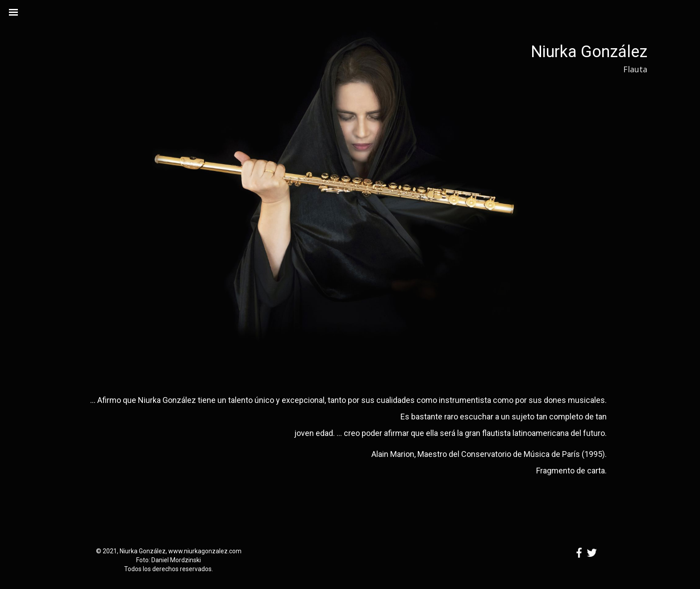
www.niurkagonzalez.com (205, 551)
